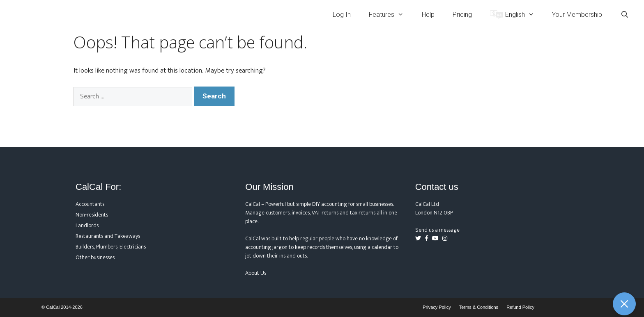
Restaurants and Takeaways (108, 236)
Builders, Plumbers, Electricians (111, 247)
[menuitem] (512, 15)
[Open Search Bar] (624, 15)
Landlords (87, 225)
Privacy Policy (437, 307)
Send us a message (437, 230)
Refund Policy (520, 307)
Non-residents (92, 215)
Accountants (90, 204)
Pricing (462, 15)
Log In (342, 15)
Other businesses (95, 257)
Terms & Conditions (479, 307)
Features (391, 15)
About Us (256, 273)
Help (428, 15)
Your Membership (577, 15)
